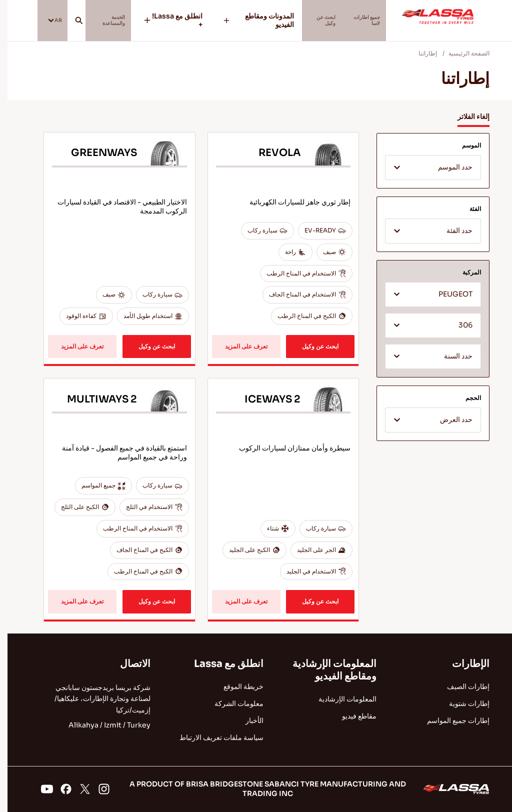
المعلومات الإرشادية (340, 699)
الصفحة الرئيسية (461, 53)
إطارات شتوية (462, 703)
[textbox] (425, 168)
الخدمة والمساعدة (117, 20)
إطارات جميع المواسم (451, 720)
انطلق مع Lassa (221, 664)
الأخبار (247, 720)
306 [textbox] (458, 325)
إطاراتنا (420, 53)
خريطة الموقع (236, 686)
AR (51, 20)
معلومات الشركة (231, 703)
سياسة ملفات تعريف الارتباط (214, 737)
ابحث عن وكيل (315, 20)
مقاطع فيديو (352, 716)
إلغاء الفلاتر (466, 116)
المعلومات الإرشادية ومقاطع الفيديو (327, 670)
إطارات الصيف (461, 686)
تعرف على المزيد (239, 346)
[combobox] (425, 167)
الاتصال (128, 664)
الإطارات (463, 664)
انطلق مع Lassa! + (177, 20)
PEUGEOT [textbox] (448, 294)
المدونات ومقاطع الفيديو (251, 20)
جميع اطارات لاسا (363, 20)
